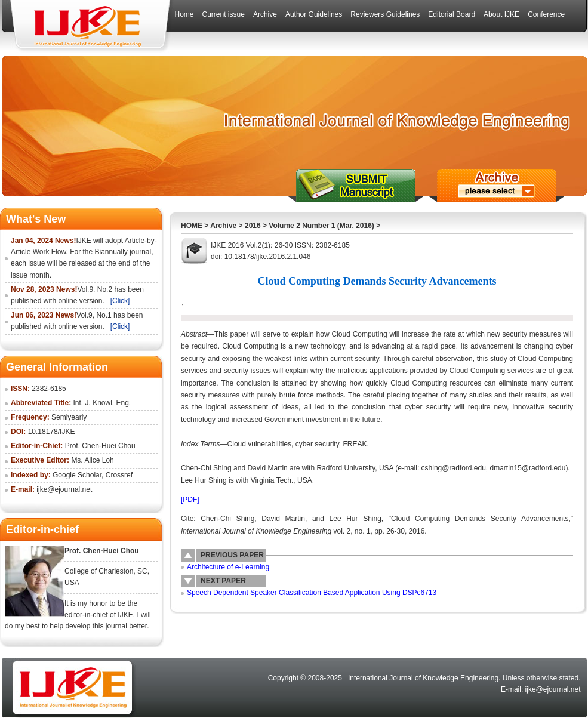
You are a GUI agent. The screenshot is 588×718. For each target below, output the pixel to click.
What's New (36, 219)
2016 (253, 226)
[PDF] (190, 500)
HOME (192, 226)
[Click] (120, 301)
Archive (223, 226)
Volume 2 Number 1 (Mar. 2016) (321, 226)
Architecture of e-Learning (228, 567)
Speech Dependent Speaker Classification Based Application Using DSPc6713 (312, 593)
